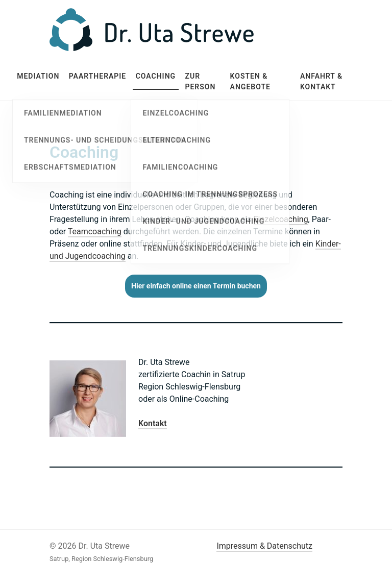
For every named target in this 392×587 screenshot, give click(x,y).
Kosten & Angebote (250, 81)
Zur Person (200, 81)
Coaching (156, 76)
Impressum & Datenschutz (264, 546)
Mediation (38, 76)
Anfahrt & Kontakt (321, 81)
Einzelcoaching (281, 219)
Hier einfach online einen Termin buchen (196, 286)
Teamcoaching (95, 231)
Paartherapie (98, 76)
